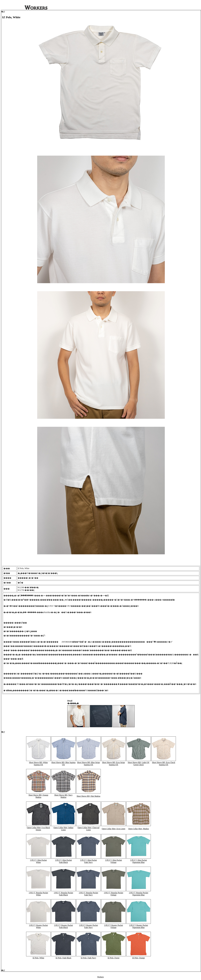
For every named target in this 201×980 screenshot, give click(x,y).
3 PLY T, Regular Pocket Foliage (114, 894)
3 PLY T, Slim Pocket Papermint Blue (139, 861)
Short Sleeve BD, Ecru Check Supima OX (164, 764)
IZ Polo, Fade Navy (88, 958)
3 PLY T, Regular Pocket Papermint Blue (139, 894)
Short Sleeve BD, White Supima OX (38, 764)
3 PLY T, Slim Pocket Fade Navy (88, 861)
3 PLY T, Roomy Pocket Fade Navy (88, 926)
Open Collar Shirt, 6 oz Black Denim (38, 829)
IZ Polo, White (38, 958)
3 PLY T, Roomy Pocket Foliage (113, 926)
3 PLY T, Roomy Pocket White (38, 926)
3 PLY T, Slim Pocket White (38, 861)
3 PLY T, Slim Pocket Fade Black (63, 861)
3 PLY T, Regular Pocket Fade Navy (89, 894)
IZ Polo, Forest (114, 958)
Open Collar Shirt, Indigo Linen (63, 829)
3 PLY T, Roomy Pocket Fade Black (63, 926)
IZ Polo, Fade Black (63, 958)
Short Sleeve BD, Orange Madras (38, 796)
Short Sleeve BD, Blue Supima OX (63, 764)
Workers (100, 977)
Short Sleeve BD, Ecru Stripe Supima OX (114, 764)
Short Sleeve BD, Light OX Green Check (138, 764)
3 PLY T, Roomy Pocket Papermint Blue (138, 926)
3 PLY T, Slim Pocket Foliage (114, 861)
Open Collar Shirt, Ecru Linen (113, 829)
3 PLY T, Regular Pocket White (38, 894)
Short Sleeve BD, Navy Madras (63, 796)
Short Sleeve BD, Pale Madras (88, 796)
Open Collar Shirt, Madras (139, 829)
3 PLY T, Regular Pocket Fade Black (63, 894)
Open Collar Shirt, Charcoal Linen (88, 829)
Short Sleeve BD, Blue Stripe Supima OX (88, 764)
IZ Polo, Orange (139, 958)
